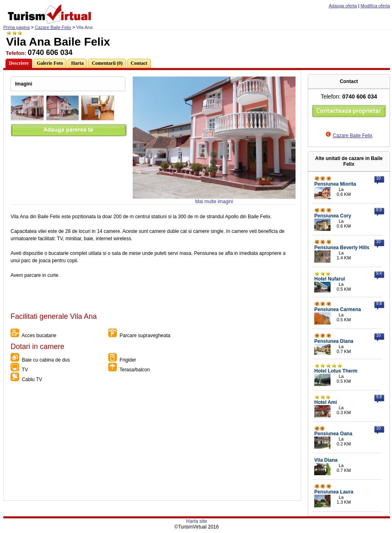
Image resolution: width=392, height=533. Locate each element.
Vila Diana (326, 460)
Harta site (196, 521)
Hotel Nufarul (330, 279)
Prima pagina (16, 27)
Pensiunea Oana (333, 434)
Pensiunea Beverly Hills (342, 248)
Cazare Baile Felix (53, 27)
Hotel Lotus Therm (336, 371)
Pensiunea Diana (334, 341)
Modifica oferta (375, 6)
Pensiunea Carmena (338, 309)
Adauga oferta (343, 6)
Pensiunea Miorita (335, 184)
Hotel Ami (326, 402)
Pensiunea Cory (333, 216)
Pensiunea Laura (334, 492)
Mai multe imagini (214, 202)
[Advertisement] (152, 443)
